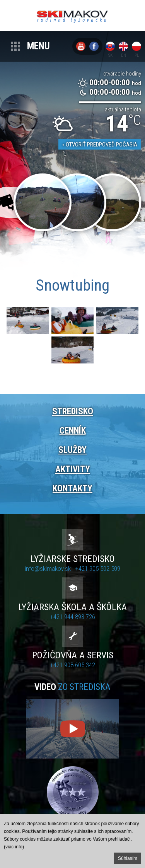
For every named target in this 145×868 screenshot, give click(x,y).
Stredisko (73, 411)
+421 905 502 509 (98, 569)
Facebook (94, 46)
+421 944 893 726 (72, 617)
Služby (72, 450)
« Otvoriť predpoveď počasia (100, 145)
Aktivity (73, 469)
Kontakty (72, 489)
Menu (38, 46)
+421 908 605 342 (72, 665)
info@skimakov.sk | (50, 569)
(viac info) (14, 847)
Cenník (73, 431)
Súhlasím (128, 858)
